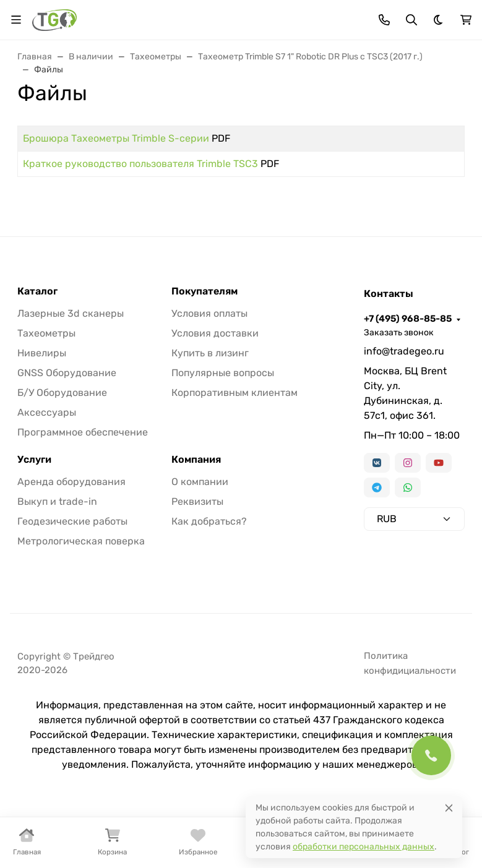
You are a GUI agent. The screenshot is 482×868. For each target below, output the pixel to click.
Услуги (34, 460)
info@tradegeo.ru (404, 351)
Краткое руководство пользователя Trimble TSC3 (140, 164)
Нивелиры (42, 353)
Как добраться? (209, 521)
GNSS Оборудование (67, 373)
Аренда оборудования (71, 482)
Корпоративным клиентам (235, 393)
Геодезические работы (72, 521)
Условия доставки (215, 333)
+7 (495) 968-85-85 (408, 319)
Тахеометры (46, 333)
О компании (200, 482)
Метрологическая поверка (81, 541)
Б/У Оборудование (62, 393)
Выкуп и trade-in (57, 501)
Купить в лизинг (210, 353)
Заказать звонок (399, 333)
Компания (196, 460)
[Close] (449, 808)
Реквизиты (197, 501)
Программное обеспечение (83, 432)
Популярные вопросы (223, 373)
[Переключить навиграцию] (16, 20)
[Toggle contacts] (384, 20)
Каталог (37, 291)
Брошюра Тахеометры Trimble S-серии (116, 138)
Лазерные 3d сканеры (71, 313)
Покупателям (204, 291)
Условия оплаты (209, 313)
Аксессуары (47, 412)
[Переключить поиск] (411, 20)
